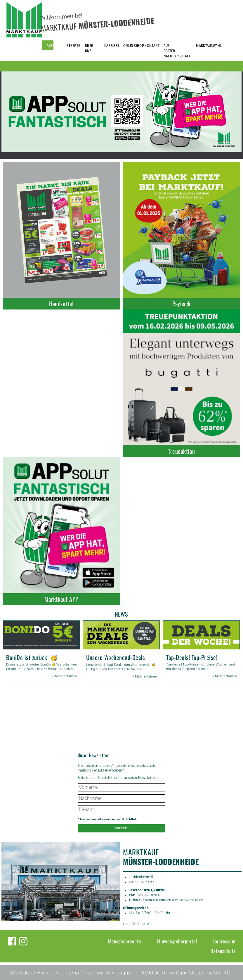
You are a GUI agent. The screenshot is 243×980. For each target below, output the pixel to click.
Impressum (224, 941)
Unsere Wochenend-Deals (116, 657)
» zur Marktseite (136, 924)
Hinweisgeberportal (177, 941)
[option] (121, 112)
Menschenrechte (125, 941)
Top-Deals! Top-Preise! (192, 657)
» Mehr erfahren (65, 676)
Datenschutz (223, 951)
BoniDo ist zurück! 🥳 (32, 657)
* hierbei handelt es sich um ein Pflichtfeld (108, 819)
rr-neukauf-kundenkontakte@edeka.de (172, 900)
